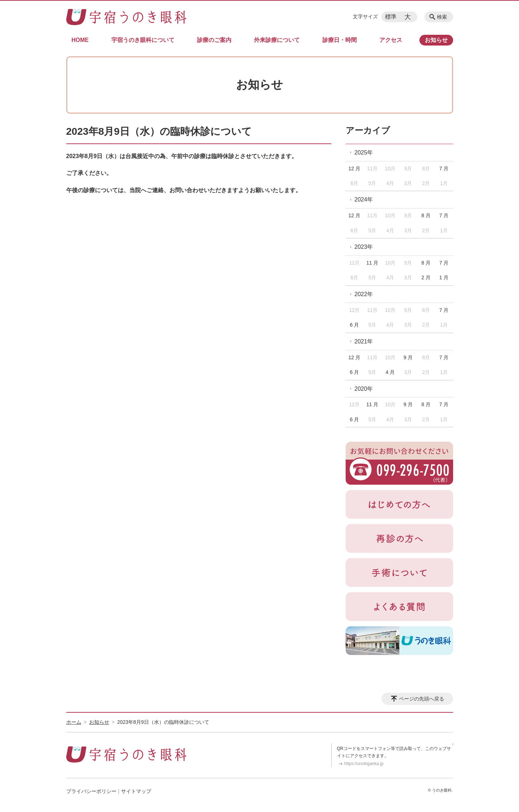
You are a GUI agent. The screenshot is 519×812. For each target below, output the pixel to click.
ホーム (74, 722)
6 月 (355, 325)
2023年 (364, 247)
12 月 (354, 168)
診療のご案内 (214, 40)
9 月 (408, 357)
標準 (391, 17)
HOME (80, 40)
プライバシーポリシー (91, 791)
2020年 (364, 389)
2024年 (364, 200)
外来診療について (277, 40)
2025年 (364, 153)
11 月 (372, 263)
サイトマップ (136, 791)
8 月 (426, 215)
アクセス (391, 40)
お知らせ (436, 40)
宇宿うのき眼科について (143, 40)
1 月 (444, 277)
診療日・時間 (340, 40)
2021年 (364, 341)
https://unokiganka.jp (364, 764)
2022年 (364, 294)
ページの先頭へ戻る (422, 699)
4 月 (390, 372)
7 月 (444, 168)
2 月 (426, 277)
